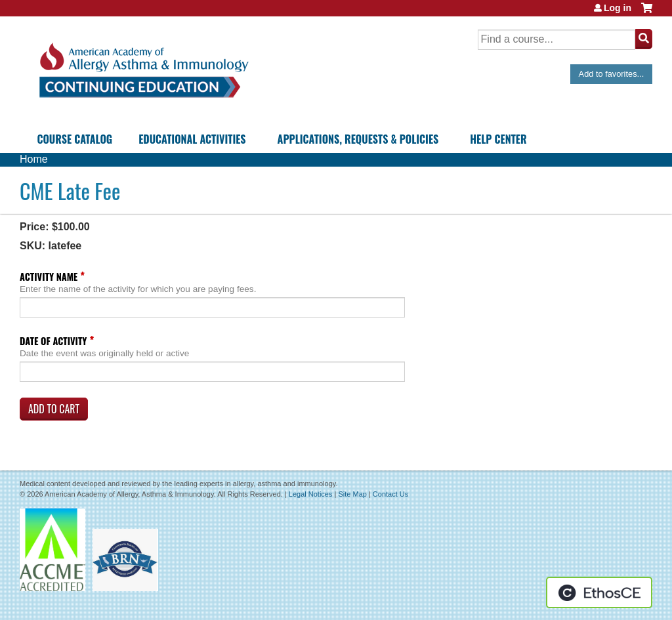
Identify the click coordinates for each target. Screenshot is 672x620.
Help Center (498, 139)
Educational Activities (192, 139)
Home (34, 159)
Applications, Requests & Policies (358, 139)
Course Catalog (74, 139)
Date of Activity (53, 341)
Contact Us (390, 494)
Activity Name (49, 277)
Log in (618, 8)
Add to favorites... (612, 74)
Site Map (352, 494)
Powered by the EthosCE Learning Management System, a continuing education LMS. (599, 592)
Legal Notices (311, 494)
